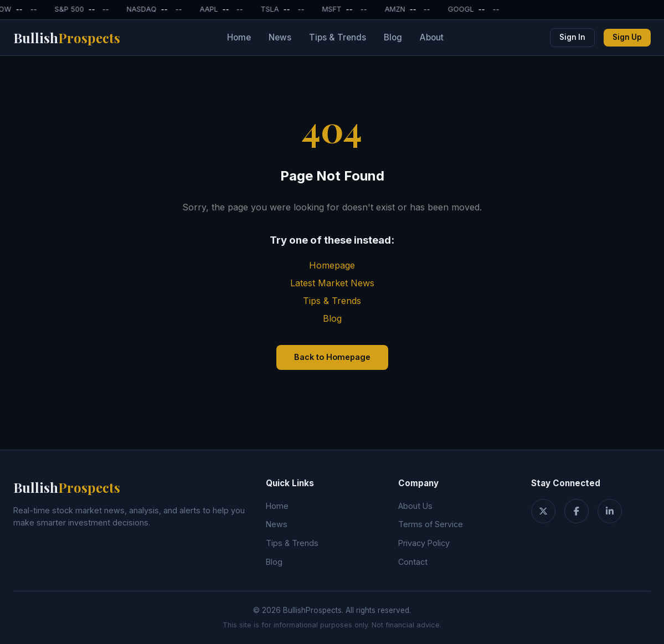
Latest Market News (332, 283)
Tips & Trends (338, 37)
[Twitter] (543, 511)
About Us (415, 506)
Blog (393, 37)
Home (239, 37)
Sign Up (627, 37)
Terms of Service (431, 524)
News (280, 37)
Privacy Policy (424, 543)
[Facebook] (577, 511)
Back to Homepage (332, 357)
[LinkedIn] (610, 511)
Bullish (67, 38)
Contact (413, 562)
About (432, 37)
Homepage (332, 265)
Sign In (572, 37)
